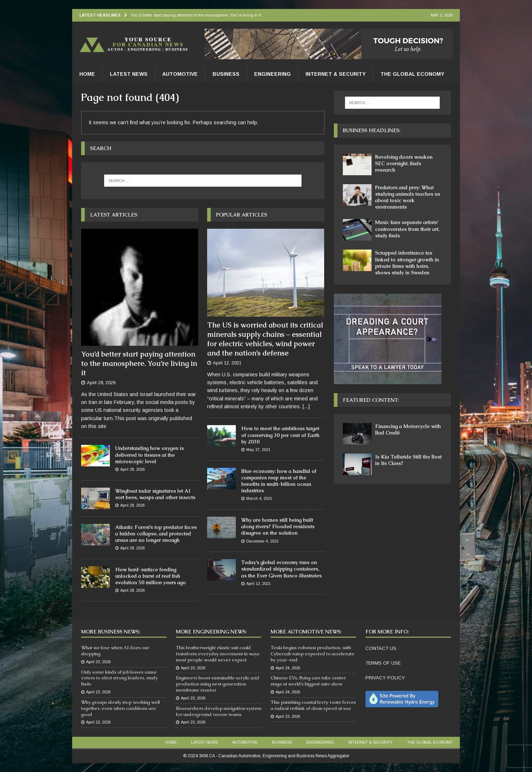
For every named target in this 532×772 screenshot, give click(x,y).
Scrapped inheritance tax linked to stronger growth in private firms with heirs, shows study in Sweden (407, 263)
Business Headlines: (372, 130)
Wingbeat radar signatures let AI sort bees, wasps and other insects (155, 494)
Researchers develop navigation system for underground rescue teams (219, 711)
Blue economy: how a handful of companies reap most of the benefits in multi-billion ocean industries (279, 481)
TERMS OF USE (383, 663)
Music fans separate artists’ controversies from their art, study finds (407, 229)
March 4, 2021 (259, 498)
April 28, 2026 (101, 383)
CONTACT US (381, 648)
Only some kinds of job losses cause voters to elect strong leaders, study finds (120, 678)
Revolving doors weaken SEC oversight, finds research (404, 163)
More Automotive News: (306, 632)
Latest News (129, 74)
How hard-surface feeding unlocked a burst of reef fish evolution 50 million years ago (151, 576)
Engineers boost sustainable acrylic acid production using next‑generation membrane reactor (218, 684)
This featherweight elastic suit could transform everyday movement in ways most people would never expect (218, 654)
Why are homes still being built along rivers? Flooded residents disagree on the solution (278, 526)
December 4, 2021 (262, 541)
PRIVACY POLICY (385, 678)
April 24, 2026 (288, 668)
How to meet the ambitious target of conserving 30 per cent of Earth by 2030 (280, 435)
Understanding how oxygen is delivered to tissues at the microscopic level (150, 455)
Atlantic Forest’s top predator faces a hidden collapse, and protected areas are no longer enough (156, 534)
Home (87, 74)
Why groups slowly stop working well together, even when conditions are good (120, 708)
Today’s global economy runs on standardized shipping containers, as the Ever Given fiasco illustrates (281, 569)
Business (226, 74)
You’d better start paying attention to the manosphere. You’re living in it (139, 363)
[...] (306, 406)
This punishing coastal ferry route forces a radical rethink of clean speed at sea (313, 705)
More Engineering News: (211, 632)
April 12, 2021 (227, 363)
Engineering (272, 74)
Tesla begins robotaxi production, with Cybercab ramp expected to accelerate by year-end (312, 654)
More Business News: (111, 632)
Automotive (180, 74)
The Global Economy (412, 74)
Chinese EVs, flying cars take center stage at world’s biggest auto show (308, 681)
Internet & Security (336, 74)
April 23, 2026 (98, 662)
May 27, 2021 (258, 450)
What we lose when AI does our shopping (115, 651)
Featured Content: (371, 400)
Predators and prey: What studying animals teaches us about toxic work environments (408, 197)
